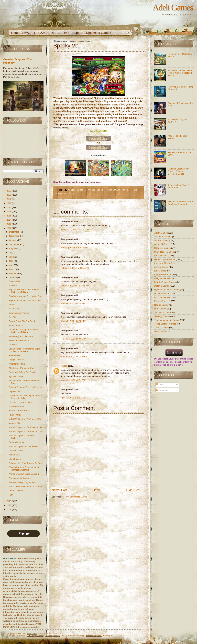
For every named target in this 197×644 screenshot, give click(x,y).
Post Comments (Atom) (76, 497)
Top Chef (13, 317)
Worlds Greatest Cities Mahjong (24, 474)
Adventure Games (163, 237)
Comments (163, 390)
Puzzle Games (162, 301)
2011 (9, 501)
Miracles (12, 345)
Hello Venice (14, 356)
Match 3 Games (162, 286)
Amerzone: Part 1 (17, 364)
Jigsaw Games (162, 267)
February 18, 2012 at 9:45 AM (75, 286)
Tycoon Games (162, 328)
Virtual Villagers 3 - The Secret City (25, 431)
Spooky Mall (14, 281)
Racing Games (162, 305)
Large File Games (163, 275)
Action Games (76, 190)
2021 (9, 195)
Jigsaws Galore (16, 376)
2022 (9, 191)
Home (15, 33)
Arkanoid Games (163, 244)
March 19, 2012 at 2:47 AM (73, 380)
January (13, 278)
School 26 (13, 285)
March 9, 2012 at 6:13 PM (73, 321)
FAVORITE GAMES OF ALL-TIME (46, 33)
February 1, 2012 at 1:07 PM (74, 247)
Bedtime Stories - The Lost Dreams (25, 387)
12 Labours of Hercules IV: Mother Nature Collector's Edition (180, 73)
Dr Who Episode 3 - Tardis (21, 402)
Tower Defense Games (165, 324)
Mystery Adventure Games (167, 290)
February (14, 273)
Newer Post (59, 490)
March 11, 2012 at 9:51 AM (73, 339)
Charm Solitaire (16, 491)
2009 (9, 509)
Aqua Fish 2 (14, 455)
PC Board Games (163, 294)
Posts (160, 385)
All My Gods (14, 309)
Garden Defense (16, 406)
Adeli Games (173, 7)
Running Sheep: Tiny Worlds (22, 482)
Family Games (161, 256)
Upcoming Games (98, 33)
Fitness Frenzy (16, 325)
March (12, 269)
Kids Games (160, 271)
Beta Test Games (163, 248)
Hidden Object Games (165, 259)
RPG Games (161, 309)
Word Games (161, 332)
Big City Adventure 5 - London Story (26, 296)
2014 (9, 220)
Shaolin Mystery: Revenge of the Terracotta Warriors (24, 469)
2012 (9, 228)
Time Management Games (167, 320)
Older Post (133, 490)
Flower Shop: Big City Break (22, 321)
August (13, 248)
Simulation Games (118, 190)
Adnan (64, 366)
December (14, 232)
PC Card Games (162, 297)
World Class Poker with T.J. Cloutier (25, 486)
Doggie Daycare (16, 360)
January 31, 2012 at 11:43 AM (75, 230)
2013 (9, 224)
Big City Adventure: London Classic (25, 300)
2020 (9, 199)
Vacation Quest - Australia (21, 336)
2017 (9, 207)
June (12, 257)
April (12, 265)
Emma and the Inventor (20, 478)
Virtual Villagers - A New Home (23, 446)
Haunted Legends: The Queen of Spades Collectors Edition (179, 171)
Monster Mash (15, 423)
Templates (94, 636)
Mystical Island (16, 451)
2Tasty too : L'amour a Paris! (22, 368)
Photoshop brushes (53, 636)
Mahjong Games (162, 278)
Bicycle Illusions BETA (19, 411)
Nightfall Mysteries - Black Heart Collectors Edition (24, 291)
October (13, 240)
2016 (9, 211)
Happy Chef (14, 391)
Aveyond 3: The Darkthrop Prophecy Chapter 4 (180, 203)
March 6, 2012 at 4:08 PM (73, 303)
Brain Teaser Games (164, 252)
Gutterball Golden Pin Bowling (23, 372)
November (14, 236)
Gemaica (13, 305)
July (11, 253)
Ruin (11, 495)
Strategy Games (162, 316)
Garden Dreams (16, 442)
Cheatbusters (15, 459)
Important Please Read (166, 263)
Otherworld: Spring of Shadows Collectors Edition (23, 331)
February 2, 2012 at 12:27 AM (75, 268)
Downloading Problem (19, 313)
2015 (9, 216)
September (15, 244)
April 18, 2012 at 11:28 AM (73, 398)
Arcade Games (96, 190)
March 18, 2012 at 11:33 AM (74, 356)
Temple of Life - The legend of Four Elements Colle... (25, 397)
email (29, 600)
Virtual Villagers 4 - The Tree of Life (25, 427)
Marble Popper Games (165, 282)
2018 (9, 203)
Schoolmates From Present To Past (25, 463)
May (11, 261)
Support (78, 33)
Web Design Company (35, 636)
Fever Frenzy (15, 415)
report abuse (168, 359)
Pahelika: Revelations (19, 340)
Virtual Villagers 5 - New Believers (25, 419)
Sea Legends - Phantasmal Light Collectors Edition (24, 350)
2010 (9, 505)
